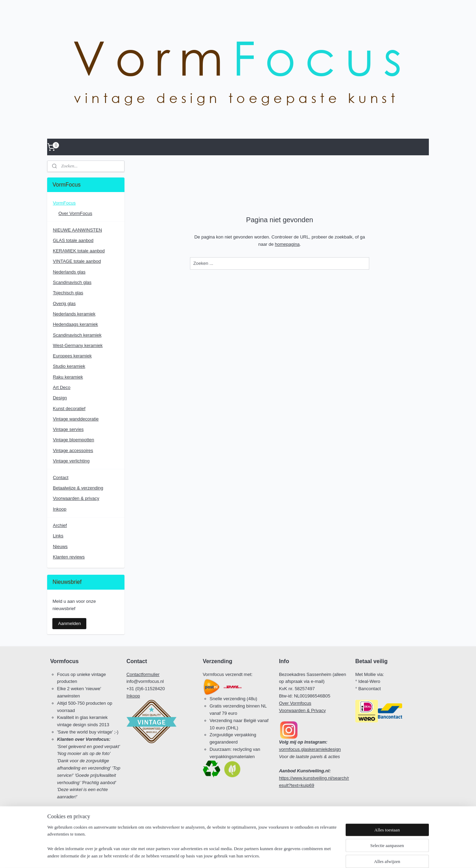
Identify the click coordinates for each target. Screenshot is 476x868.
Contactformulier (143, 674)
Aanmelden (69, 623)
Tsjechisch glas (68, 293)
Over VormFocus (75, 213)
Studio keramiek (69, 366)
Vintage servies (68, 429)
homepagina (287, 244)
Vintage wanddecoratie (76, 419)
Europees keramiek (72, 356)
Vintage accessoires (73, 450)
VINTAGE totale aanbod (77, 261)
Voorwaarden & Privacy (302, 710)
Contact (60, 478)
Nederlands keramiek (74, 314)
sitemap (215, 855)
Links (58, 536)
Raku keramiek (68, 377)
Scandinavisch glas (72, 282)
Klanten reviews (69, 557)
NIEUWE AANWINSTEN (77, 230)
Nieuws (60, 546)
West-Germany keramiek (78, 345)
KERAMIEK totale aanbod (79, 251)
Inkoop (59, 509)
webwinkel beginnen (250, 855)
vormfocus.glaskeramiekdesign (310, 749)
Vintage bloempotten (73, 440)
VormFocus (64, 203)
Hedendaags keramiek (75, 324)
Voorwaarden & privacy (76, 498)
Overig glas (64, 303)
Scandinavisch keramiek (77, 335)
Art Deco (62, 387)
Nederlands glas (69, 272)
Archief (60, 525)
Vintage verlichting (71, 461)
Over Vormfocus (295, 703)
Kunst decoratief (69, 409)
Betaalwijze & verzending (78, 488)
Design (60, 398)
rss (227, 855)
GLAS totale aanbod (73, 240)
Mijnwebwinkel (304, 855)
